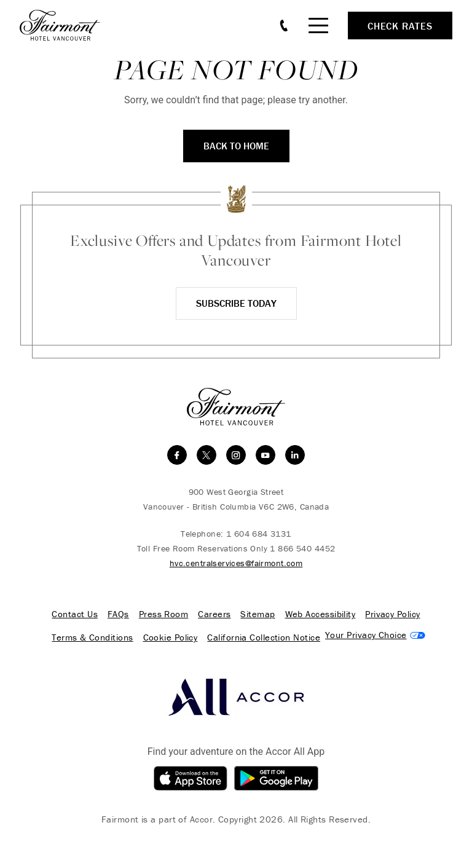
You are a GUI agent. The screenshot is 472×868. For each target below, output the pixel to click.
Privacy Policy (392, 614)
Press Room (164, 614)
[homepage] (67, 25)
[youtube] (265, 455)
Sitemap (258, 614)
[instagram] (236, 455)
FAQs (118, 614)
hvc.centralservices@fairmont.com (236, 563)
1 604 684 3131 (259, 534)
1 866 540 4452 (302, 548)
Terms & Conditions (92, 637)
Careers (214, 614)
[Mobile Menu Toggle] (318, 26)
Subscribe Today (236, 303)
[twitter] (206, 455)
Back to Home (236, 146)
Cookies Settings (375, 635)
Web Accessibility (321, 614)
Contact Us (75, 614)
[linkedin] (295, 455)
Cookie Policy (171, 637)
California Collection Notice (264, 637)
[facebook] (177, 455)
